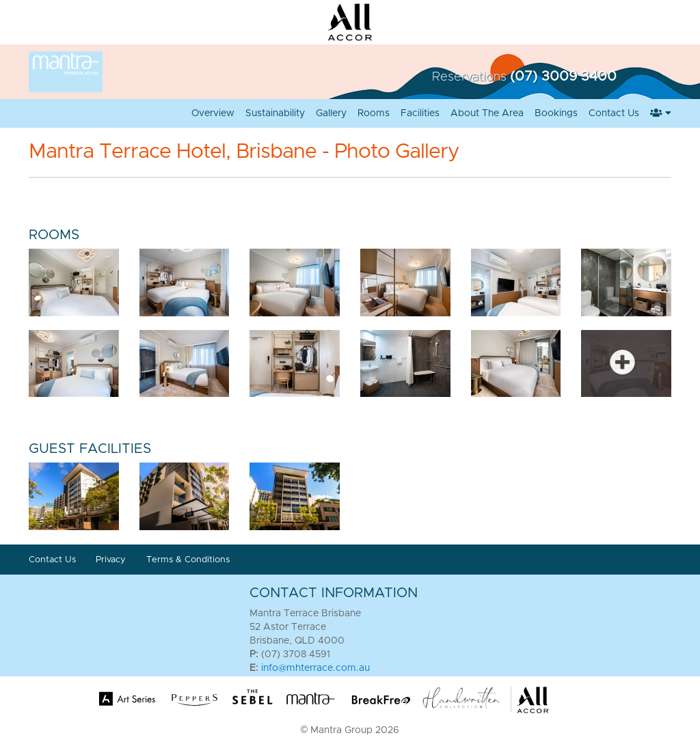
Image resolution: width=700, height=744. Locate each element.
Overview (213, 113)
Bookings (556, 113)
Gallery (331, 113)
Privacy (112, 560)
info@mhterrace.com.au (315, 668)
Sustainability (275, 113)
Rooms (374, 113)
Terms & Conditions (188, 560)
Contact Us (614, 113)
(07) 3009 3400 (563, 77)
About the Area (487, 113)
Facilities (420, 113)
